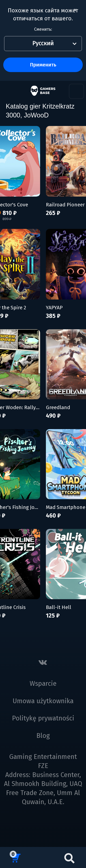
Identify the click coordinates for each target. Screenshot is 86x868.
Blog (43, 736)
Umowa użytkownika (43, 701)
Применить (43, 65)
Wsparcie (43, 684)
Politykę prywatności (43, 718)
